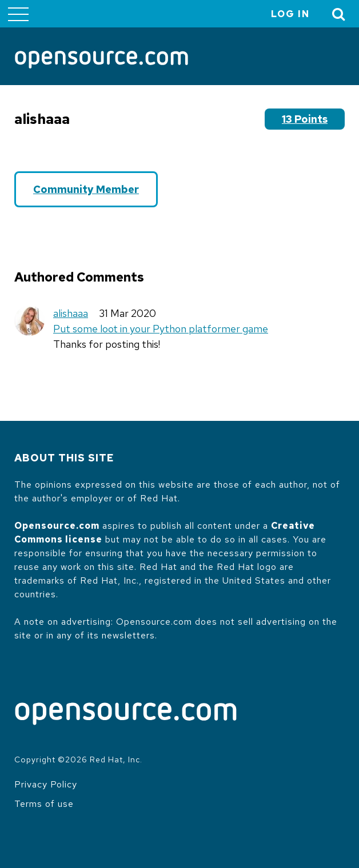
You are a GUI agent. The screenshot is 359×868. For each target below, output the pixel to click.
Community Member (86, 189)
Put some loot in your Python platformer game (161, 329)
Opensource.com (57, 526)
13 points (305, 119)
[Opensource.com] (101, 61)
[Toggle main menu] (18, 14)
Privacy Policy (46, 784)
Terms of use (44, 804)
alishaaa (71, 313)
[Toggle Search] (339, 14)
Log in (290, 14)
